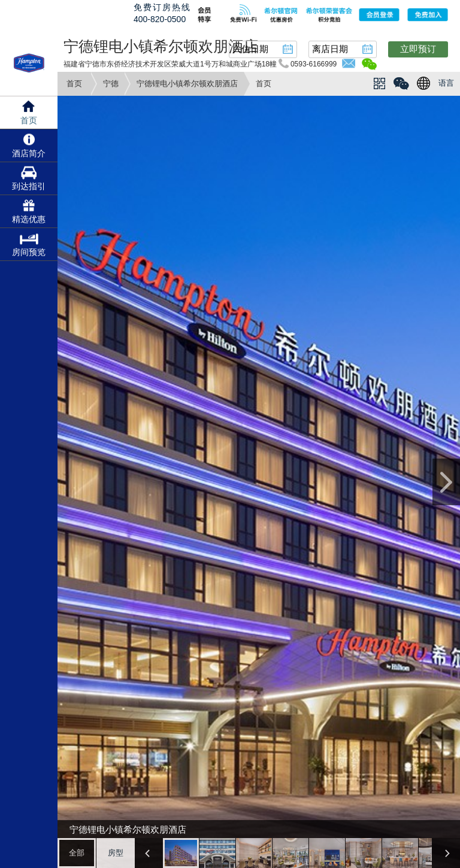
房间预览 (29, 252)
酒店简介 (29, 153)
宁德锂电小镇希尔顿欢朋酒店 (187, 84)
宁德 (111, 84)
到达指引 (29, 186)
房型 (116, 853)
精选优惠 (29, 219)
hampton (29, 63)
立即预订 (418, 49)
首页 (74, 84)
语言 (446, 83)
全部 (77, 853)
